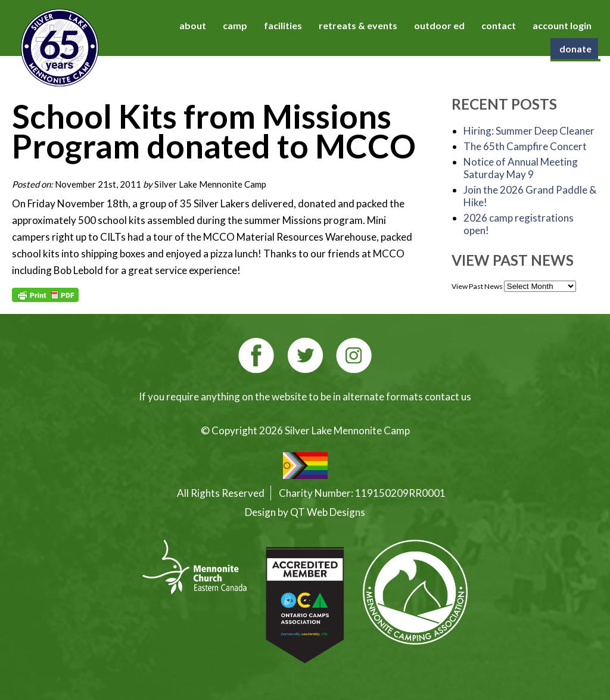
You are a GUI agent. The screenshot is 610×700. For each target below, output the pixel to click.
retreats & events (358, 25)
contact (499, 25)
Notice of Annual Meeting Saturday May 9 (521, 168)
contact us (448, 396)
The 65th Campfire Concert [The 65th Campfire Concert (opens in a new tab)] (525, 146)
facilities (283, 25)
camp (235, 25)
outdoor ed (439, 25)
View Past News (477, 286)
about (193, 25)
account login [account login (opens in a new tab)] (562, 25)
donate (575, 49)
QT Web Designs (328, 512)
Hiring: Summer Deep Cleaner (529, 131)
